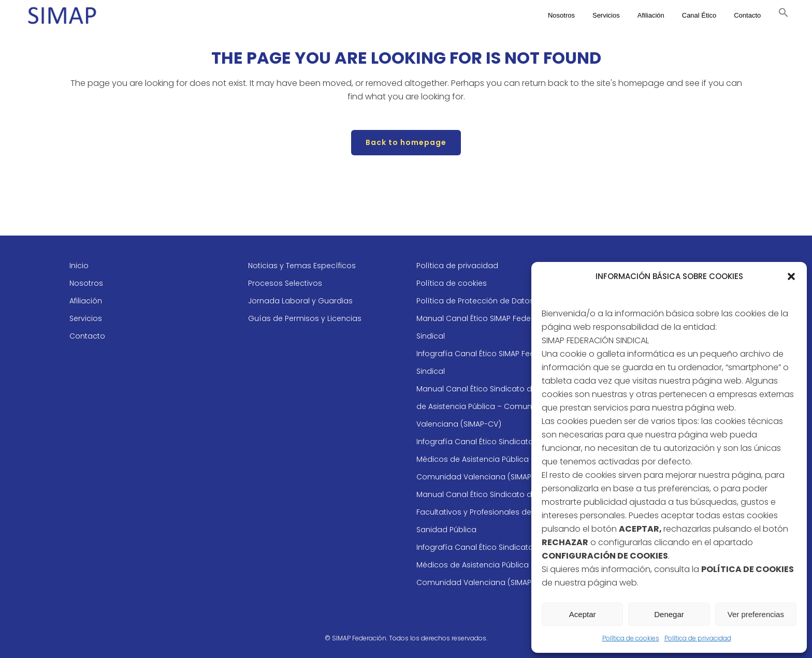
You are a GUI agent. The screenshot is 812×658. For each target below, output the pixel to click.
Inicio (79, 266)
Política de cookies (631, 638)
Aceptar (583, 614)
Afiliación (86, 301)
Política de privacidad (698, 638)
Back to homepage (406, 142)
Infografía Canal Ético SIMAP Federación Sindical (490, 362)
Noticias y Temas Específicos (302, 266)
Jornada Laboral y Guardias (300, 301)
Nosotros (86, 283)
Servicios (86, 318)
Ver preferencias (756, 614)
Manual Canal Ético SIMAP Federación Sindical (485, 327)
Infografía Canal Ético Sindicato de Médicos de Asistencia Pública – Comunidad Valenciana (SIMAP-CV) (482, 459)
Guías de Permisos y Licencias (305, 318)
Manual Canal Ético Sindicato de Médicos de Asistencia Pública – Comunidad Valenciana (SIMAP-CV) (493, 406)
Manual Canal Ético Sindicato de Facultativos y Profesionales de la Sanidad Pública (478, 512)
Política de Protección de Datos (475, 301)
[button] (791, 276)
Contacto (87, 336)
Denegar (669, 614)
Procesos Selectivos (285, 283)
